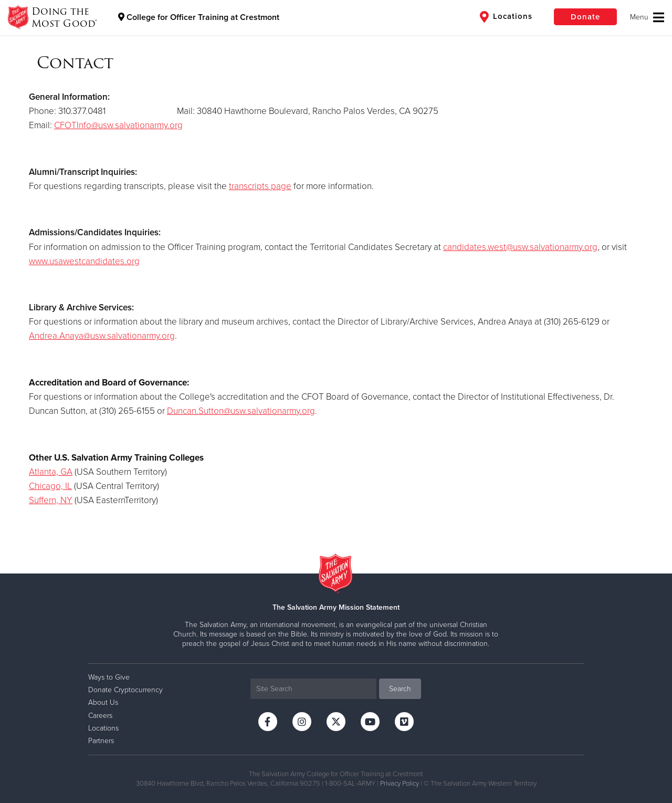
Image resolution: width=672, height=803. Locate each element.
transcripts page (260, 186)
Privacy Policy (400, 784)
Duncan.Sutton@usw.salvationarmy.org (241, 411)
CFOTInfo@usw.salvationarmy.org (118, 125)
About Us (103, 702)
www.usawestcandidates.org (84, 261)
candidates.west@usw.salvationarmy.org (520, 247)
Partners (101, 741)
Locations (506, 17)
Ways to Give (109, 677)
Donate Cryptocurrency (125, 690)
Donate (585, 17)
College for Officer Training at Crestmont (199, 17)
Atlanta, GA (51, 472)
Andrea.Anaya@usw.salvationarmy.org (102, 336)
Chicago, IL (50, 486)
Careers (100, 716)
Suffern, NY (51, 500)
